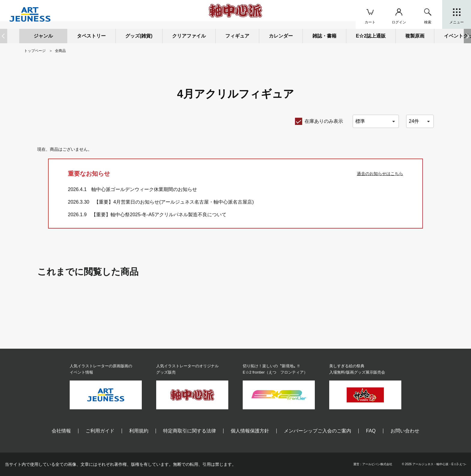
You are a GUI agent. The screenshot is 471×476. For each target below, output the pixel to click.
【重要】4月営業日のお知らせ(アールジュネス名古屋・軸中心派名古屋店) (174, 202)
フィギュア (237, 36)
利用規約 (139, 431)
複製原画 (415, 36)
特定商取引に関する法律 (190, 431)
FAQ (371, 431)
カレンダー (281, 36)
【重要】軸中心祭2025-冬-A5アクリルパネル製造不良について (159, 215)
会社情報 (61, 431)
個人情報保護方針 (250, 431)
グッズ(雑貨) (139, 36)
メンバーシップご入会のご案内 (318, 431)
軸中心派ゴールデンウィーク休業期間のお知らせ (144, 189)
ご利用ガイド (100, 431)
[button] (467, 36)
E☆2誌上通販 (371, 36)
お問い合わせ (405, 431)
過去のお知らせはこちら (380, 174)
